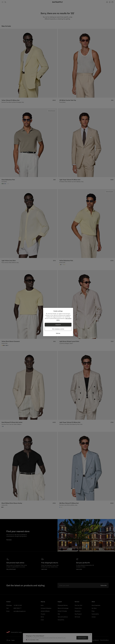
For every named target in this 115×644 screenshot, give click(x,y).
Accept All (58, 325)
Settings (58, 333)
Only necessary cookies (58, 329)
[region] (58, 322)
